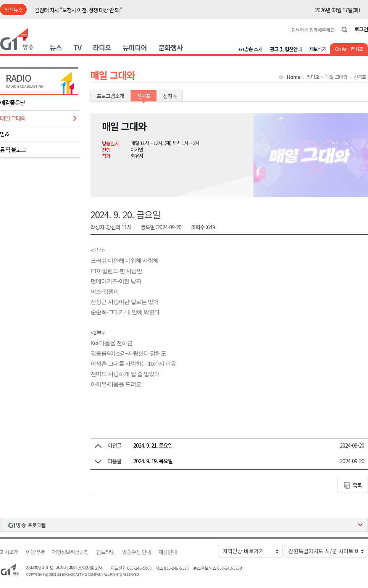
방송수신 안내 (136, 552)
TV (77, 47)
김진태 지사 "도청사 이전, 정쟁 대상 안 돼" (78, 10)
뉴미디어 (135, 47)
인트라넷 (105, 552)
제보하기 (318, 49)
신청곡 (170, 96)
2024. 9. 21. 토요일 (153, 445)
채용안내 (168, 552)
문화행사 (171, 47)
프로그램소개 (110, 96)
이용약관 (35, 552)
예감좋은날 (12, 102)
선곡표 (360, 77)
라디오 (102, 47)
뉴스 (56, 47)
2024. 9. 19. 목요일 (153, 461)
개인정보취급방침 (70, 552)
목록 (357, 485)
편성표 (357, 49)
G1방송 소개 (251, 49)
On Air (341, 49)
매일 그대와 (13, 118)
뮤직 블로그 (13, 149)
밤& (4, 134)
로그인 (361, 29)
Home (294, 77)
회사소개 (9, 552)
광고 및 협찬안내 (286, 49)
